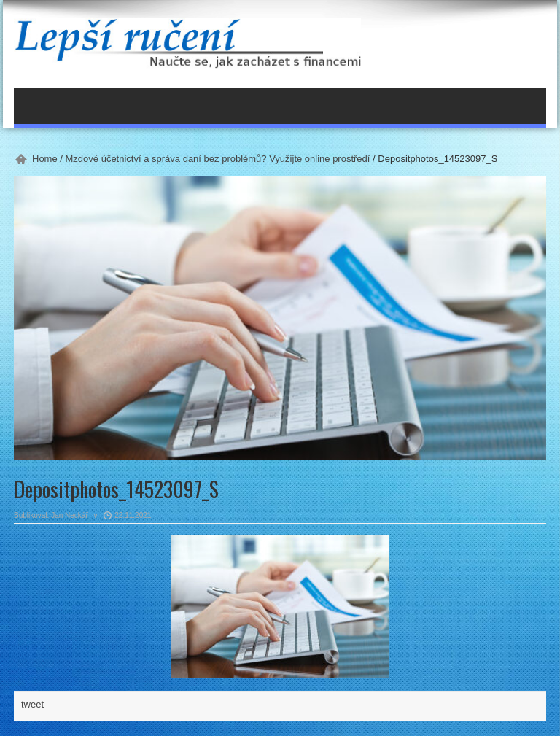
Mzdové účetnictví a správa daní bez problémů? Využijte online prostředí (218, 159)
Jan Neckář (70, 515)
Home (45, 159)
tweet (32, 704)
